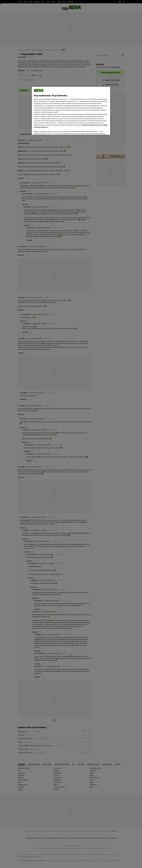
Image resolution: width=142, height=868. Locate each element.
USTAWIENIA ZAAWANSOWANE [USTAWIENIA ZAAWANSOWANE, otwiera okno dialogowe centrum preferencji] (47, 131)
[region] (71, 111)
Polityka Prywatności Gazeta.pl (92, 125)
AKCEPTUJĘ (102, 131)
